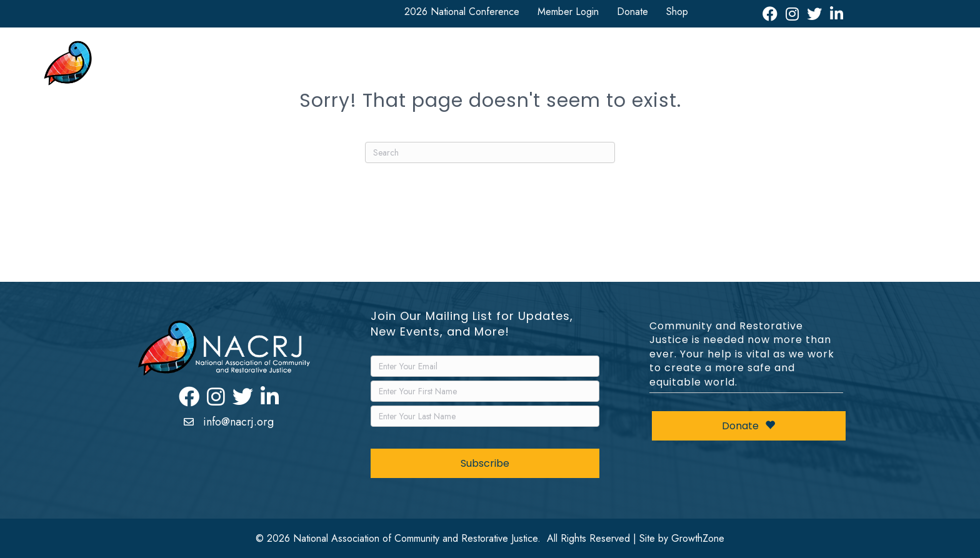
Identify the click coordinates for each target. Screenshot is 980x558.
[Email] (485, 366)
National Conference (391, 67)
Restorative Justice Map (869, 67)
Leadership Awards (760, 67)
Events (686, 67)
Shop (677, 12)
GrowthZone (698, 538)
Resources (569, 67)
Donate (632, 12)
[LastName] (485, 416)
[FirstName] (485, 391)
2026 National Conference (462, 12)
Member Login (568, 12)
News (632, 67)
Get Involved (491, 67)
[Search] (490, 152)
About (306, 67)
